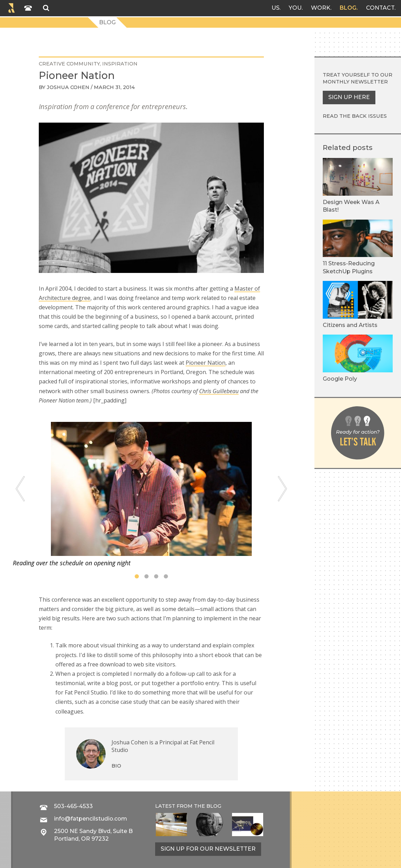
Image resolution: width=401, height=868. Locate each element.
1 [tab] (137, 576)
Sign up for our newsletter (208, 849)
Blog (348, 8)
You (295, 8)
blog (214, 806)
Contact (380, 8)
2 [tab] (146, 576)
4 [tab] (166, 576)
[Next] (282, 489)
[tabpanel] (151, 495)
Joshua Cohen (68, 87)
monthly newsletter (355, 82)
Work (321, 8)
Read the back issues (355, 116)
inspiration (120, 64)
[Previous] (20, 489)
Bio (116, 766)
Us (275, 8)
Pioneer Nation (206, 363)
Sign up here (349, 97)
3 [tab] (156, 576)
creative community (69, 64)
